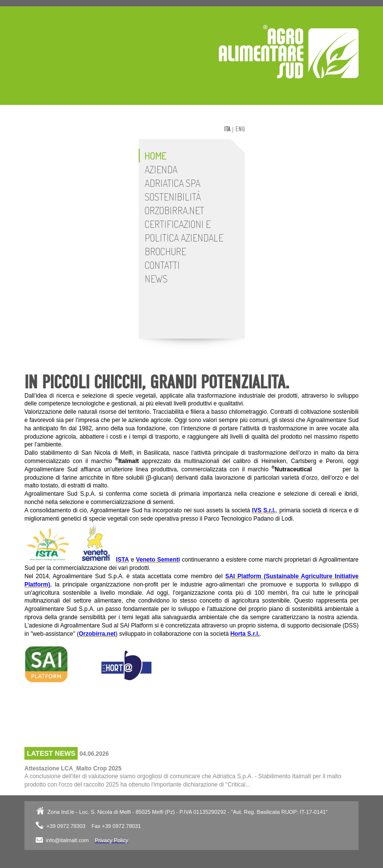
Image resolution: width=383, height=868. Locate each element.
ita (227, 129)
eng (240, 129)
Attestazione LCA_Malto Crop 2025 (73, 768)
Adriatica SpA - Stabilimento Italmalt (289, 52)
